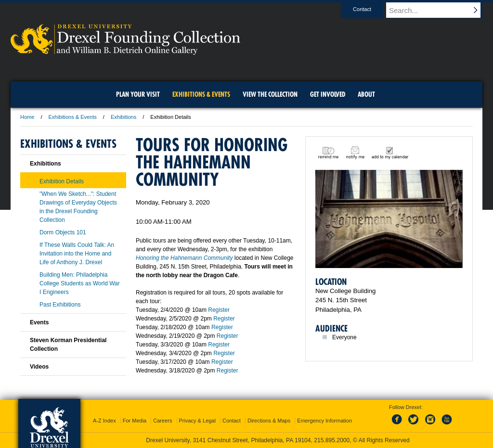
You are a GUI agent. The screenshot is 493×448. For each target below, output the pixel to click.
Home (27, 117)
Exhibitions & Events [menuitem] (201, 94)
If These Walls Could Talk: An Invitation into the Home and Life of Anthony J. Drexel (77, 254)
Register (219, 310)
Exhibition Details (62, 181)
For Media (135, 421)
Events (39, 322)
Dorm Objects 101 (63, 232)
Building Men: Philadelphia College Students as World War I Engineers (80, 283)
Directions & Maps (269, 421)
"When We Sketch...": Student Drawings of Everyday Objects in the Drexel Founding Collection (78, 207)
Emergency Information (324, 421)
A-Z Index (104, 421)
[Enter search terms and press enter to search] (439, 10)
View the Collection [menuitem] (270, 94)
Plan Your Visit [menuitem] (138, 94)
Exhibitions (123, 117)
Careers (162, 421)
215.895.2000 (332, 440)
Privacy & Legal (197, 421)
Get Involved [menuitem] (328, 94)
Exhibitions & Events (73, 117)
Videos (39, 367)
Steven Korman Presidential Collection (68, 345)
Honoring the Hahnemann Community (184, 258)
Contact (371, 9)
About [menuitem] (366, 94)
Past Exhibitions (60, 305)
